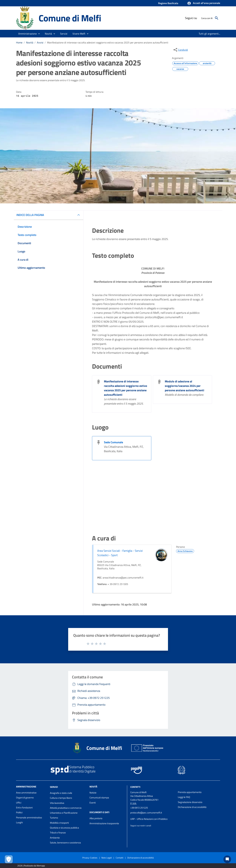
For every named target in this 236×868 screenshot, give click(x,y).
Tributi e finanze (58, 833)
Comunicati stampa (99, 798)
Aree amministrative (26, 793)
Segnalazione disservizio (190, 802)
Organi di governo (25, 798)
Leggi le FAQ (184, 797)
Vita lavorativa (57, 803)
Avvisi (40, 42)
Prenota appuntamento (190, 792)
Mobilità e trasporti (59, 823)
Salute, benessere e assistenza (65, 843)
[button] (204, 3)
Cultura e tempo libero (61, 798)
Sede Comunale (113, 442)
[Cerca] (217, 18)
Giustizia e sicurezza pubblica (64, 828)
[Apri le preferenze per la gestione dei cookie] (9, 859)
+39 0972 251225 (139, 808)
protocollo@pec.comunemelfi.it (146, 813)
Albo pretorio (96, 818)
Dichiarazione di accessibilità (192, 807)
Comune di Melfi (70, 18)
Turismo (54, 818)
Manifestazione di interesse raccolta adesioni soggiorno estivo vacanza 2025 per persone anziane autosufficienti (108, 42)
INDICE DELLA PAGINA (30, 215)
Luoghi (19, 822)
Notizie (93, 793)
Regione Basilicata (168, 3)
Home (19, 42)
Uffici (19, 803)
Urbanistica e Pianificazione (64, 813)
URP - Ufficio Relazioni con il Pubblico (149, 819)
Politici (19, 812)
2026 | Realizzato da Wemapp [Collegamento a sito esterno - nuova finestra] (31, 866)
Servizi (54, 787)
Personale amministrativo (29, 818)
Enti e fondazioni (24, 808)
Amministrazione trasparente (104, 823)
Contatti (135, 787)
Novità (30, 42)
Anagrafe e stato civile (61, 793)
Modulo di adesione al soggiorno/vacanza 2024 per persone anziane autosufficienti (185, 386)
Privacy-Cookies (90, 858)
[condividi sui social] (180, 50)
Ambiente (55, 838)
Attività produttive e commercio (66, 808)
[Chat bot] (227, 859)
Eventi (93, 803)
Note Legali (107, 858)
